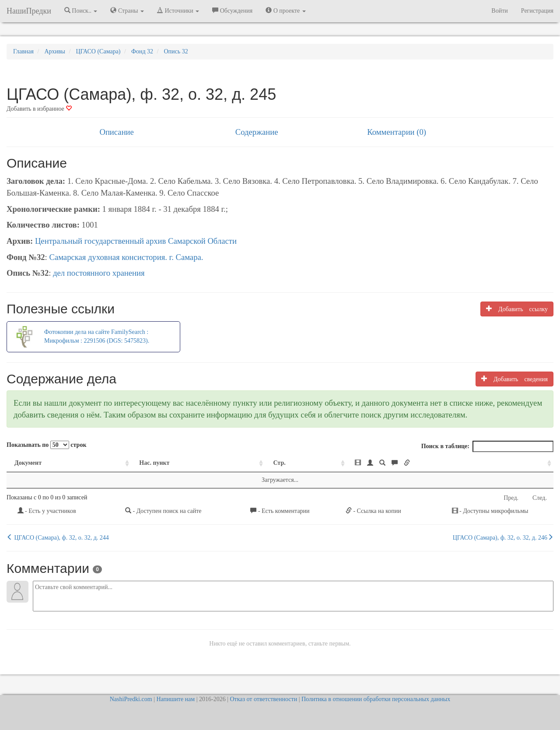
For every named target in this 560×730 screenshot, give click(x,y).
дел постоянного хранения (99, 273)
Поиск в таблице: (487, 446)
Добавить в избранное (39, 109)
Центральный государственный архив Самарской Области (136, 241)
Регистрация (537, 11)
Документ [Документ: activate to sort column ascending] (28, 463)
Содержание (257, 132)
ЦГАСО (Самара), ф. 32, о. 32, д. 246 (503, 537)
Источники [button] (178, 11)
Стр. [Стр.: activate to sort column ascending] (279, 463)
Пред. (511, 498)
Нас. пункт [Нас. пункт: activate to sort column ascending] (154, 463)
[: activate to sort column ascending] (450, 463)
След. (540, 498)
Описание (116, 132)
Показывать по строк (46, 445)
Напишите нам (175, 699)
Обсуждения (232, 11)
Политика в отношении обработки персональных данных (376, 699)
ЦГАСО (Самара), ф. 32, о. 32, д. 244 (58, 537)
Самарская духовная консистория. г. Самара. (126, 257)
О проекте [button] (285, 11)
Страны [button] (127, 11)
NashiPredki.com (131, 699)
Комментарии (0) (397, 132)
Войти (499, 11)
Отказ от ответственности (263, 699)
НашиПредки (29, 11)
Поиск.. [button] (81, 11)
